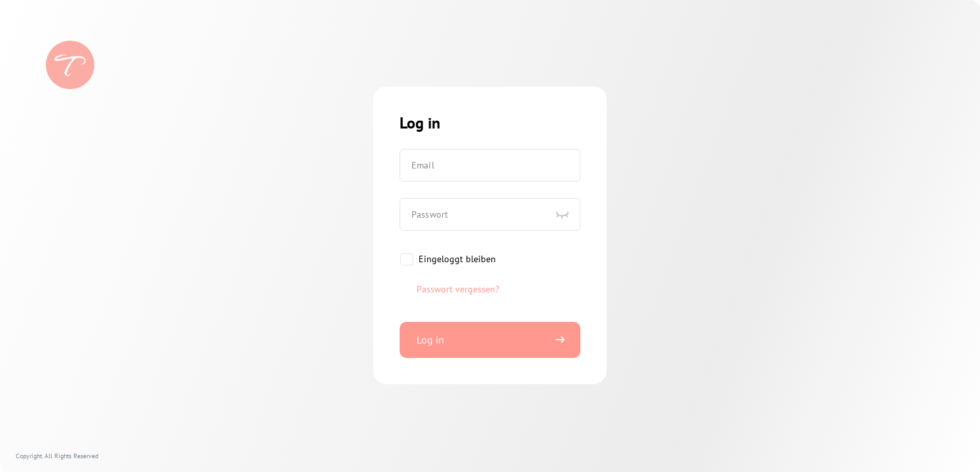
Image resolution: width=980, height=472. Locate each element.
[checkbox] (448, 260)
